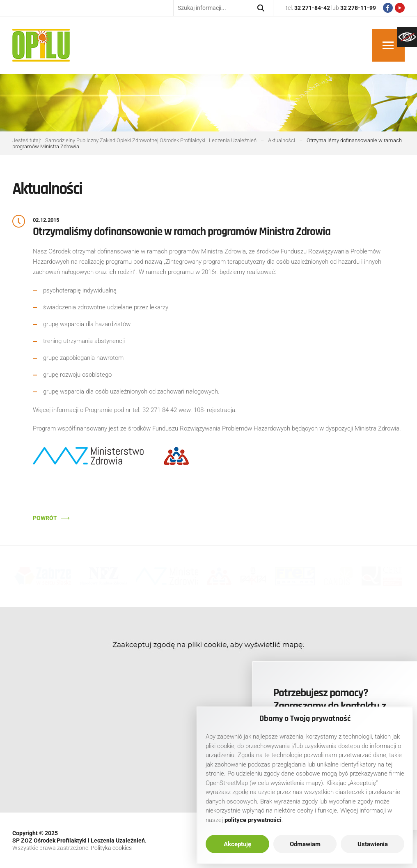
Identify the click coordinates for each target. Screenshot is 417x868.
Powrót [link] (45, 518)
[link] (407, 37)
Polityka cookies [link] (111, 848)
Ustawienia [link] (373, 844)
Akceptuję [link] (237, 844)
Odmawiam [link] (305, 844)
